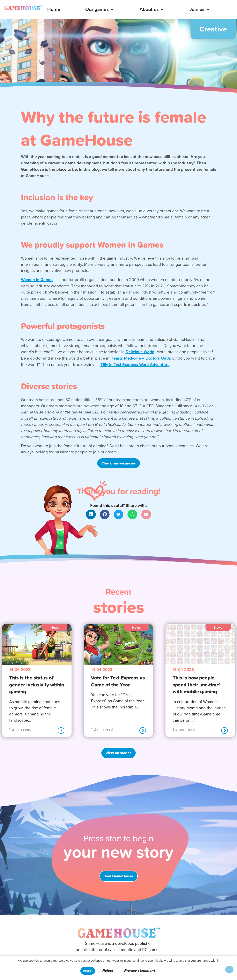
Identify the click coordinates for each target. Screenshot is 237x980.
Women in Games (37, 279)
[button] (91, 514)
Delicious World (140, 352)
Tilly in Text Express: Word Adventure (135, 364)
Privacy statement (139, 970)
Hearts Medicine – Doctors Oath (140, 358)
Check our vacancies (119, 463)
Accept (88, 971)
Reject (108, 970)
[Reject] (229, 970)
